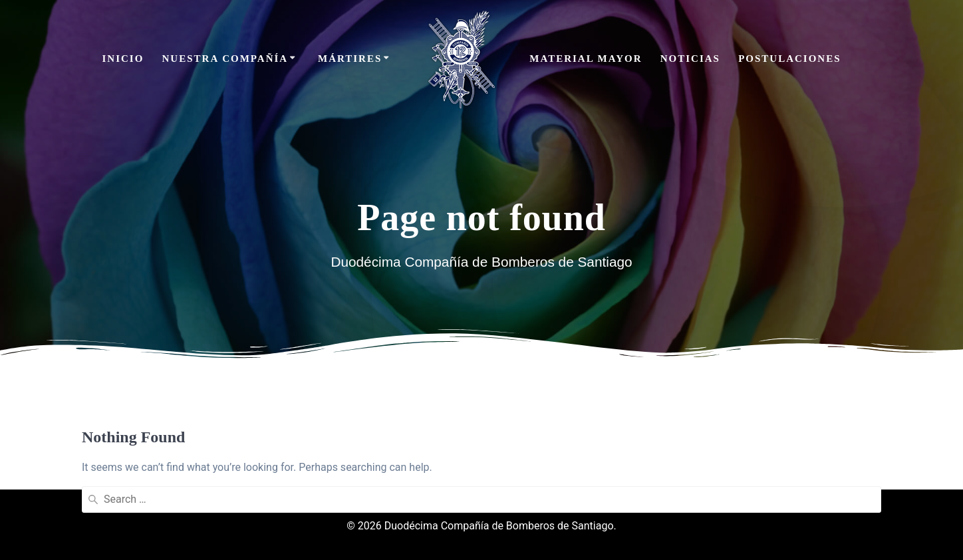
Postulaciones (789, 59)
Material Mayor (586, 59)
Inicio (123, 59)
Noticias (690, 59)
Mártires (350, 59)
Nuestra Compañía (225, 59)
